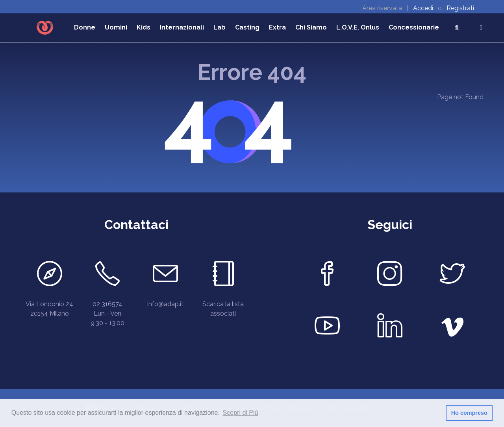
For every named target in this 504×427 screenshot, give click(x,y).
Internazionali (182, 27)
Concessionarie (414, 27)
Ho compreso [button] (469, 413)
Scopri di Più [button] (241, 413)
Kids (144, 27)
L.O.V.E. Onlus (358, 27)
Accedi (424, 8)
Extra (277, 27)
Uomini (116, 27)
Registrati (460, 8)
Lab (220, 27)
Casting (247, 27)
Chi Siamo (311, 27)
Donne (85, 27)
